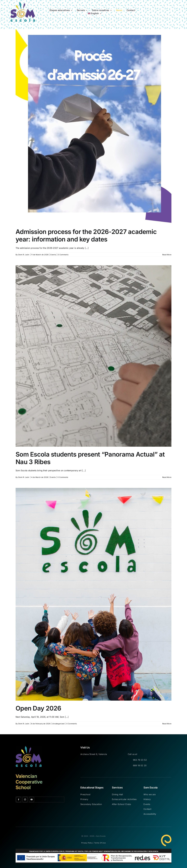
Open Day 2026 (38, 708)
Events (53, 255)
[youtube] (32, 800)
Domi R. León (24, 255)
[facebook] (19, 800)
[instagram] (25, 800)
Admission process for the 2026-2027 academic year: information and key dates (86, 235)
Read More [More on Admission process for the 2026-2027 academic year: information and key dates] (167, 255)
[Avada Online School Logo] (23, 3)
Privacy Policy (87, 843)
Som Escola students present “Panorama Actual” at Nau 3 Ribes (90, 458)
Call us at (132, 754)
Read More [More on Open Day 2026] (167, 724)
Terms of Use (100, 843)
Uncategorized (58, 724)
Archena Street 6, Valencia (94, 754)
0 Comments (63, 255)
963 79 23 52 (140, 760)
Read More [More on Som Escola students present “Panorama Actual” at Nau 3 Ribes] (167, 477)
